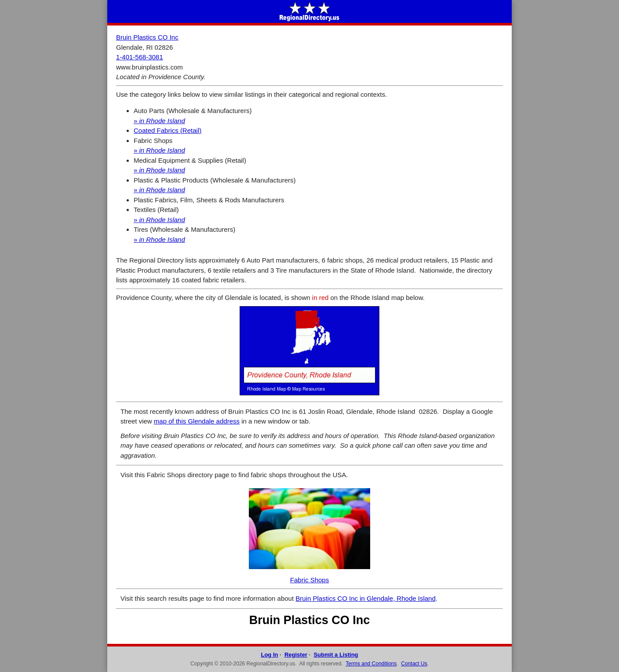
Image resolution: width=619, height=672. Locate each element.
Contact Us (414, 664)
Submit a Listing (336, 655)
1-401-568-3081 (140, 57)
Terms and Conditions (371, 664)
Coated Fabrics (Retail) (167, 130)
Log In (269, 655)
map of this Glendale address (197, 421)
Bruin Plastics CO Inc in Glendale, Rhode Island (366, 598)
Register (296, 655)
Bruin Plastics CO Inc (147, 37)
